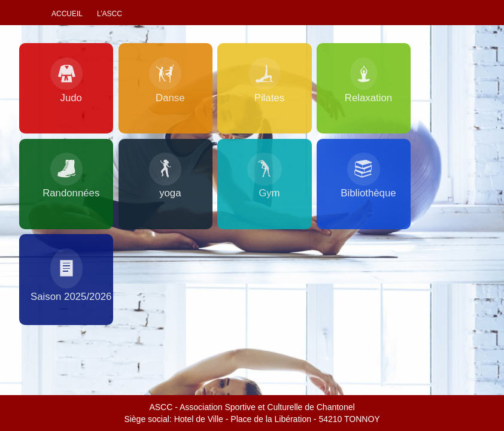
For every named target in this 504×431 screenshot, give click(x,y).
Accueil (67, 14)
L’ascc (110, 14)
